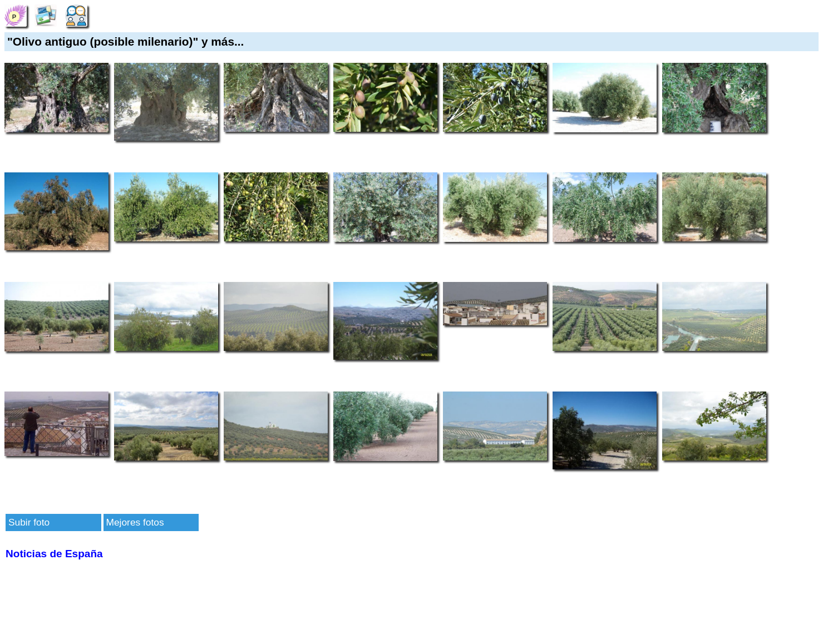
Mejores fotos (135, 522)
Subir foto (29, 522)
